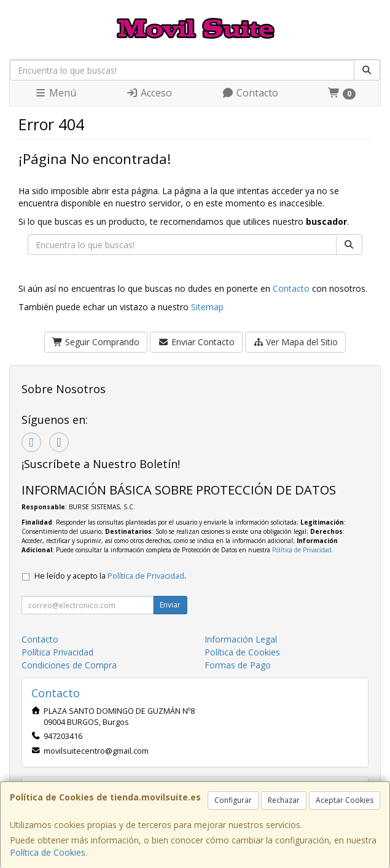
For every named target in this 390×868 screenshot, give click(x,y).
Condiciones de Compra (69, 665)
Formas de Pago (238, 665)
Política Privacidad (57, 652)
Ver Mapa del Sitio (296, 342)
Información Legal (241, 639)
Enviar (170, 605)
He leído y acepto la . (110, 576)
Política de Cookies (48, 852)
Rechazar (284, 800)
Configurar (233, 800)
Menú (55, 93)
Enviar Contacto (196, 342)
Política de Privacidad (302, 550)
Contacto (250, 93)
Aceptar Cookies (345, 800)
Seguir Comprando (96, 342)
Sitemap (207, 307)
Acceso (149, 93)
